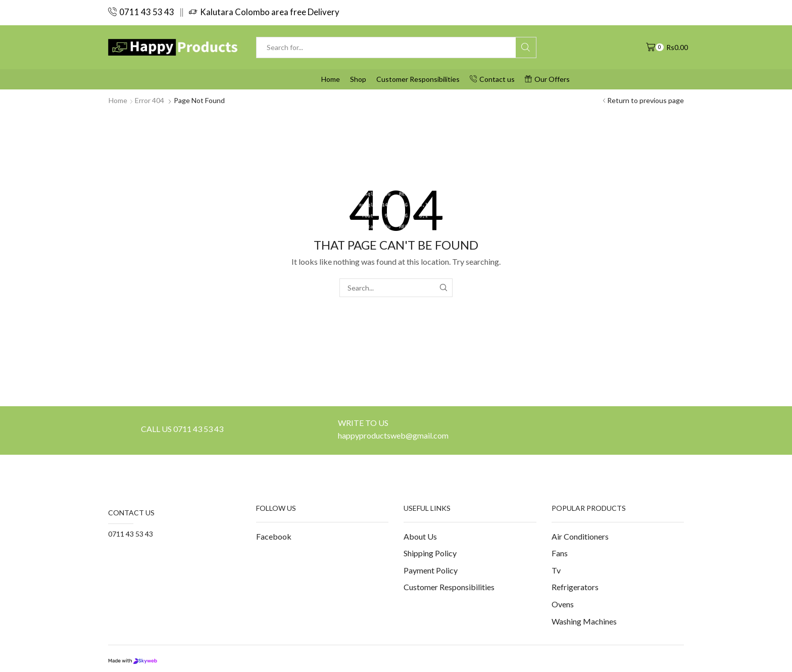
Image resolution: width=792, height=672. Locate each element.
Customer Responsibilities (418, 79)
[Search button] (526, 47)
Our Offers (547, 79)
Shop (358, 79)
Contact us (492, 79)
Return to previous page (646, 100)
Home (331, 79)
